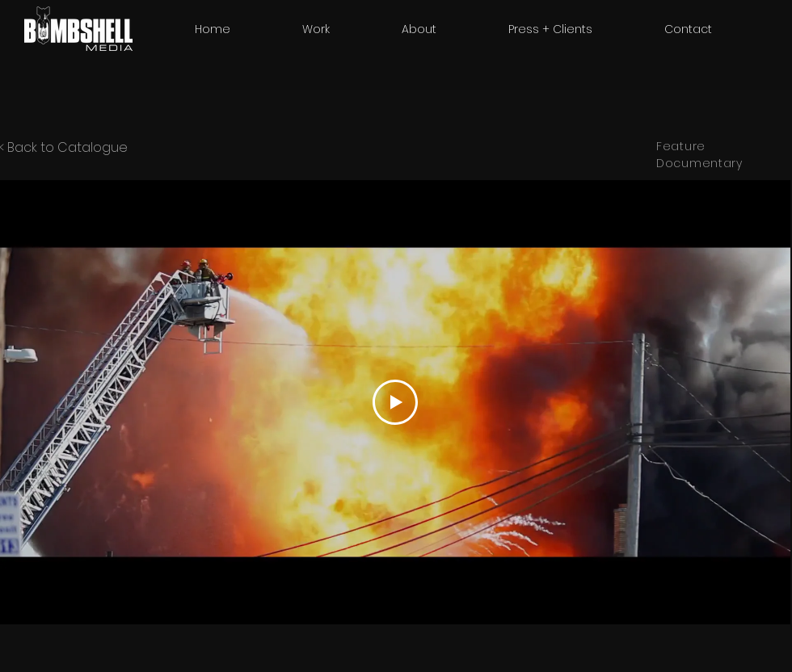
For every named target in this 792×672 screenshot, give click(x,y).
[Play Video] (395, 402)
